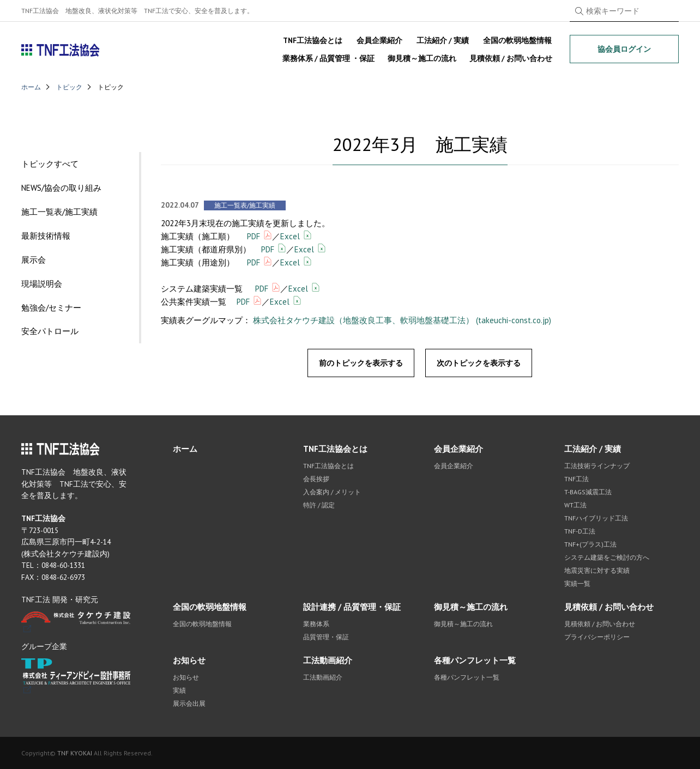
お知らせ (189, 660)
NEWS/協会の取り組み (61, 188)
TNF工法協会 (61, 50)
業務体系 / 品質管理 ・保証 (328, 58)
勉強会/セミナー (51, 308)
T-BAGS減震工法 (588, 492)
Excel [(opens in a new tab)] (290, 236)
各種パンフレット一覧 (475, 660)
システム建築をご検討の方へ (607, 557)
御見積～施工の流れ (422, 58)
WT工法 (575, 505)
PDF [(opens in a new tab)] (254, 262)
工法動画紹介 (328, 660)
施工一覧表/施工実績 (59, 212)
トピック (69, 87)
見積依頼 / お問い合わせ (511, 58)
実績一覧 (577, 583)
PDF (254, 236)
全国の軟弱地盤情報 (517, 40)
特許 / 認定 (319, 505)
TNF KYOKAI (75, 753)
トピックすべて (50, 164)
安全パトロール (50, 332)
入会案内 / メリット (332, 492)
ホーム (31, 87)
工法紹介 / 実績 (443, 40)
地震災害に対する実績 (597, 570)
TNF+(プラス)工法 (590, 544)
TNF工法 (577, 479)
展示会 (34, 260)
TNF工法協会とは (313, 40)
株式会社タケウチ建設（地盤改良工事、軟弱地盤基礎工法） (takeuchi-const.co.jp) (402, 320)
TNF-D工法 (580, 531)
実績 (179, 690)
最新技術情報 (46, 236)
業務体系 (316, 624)
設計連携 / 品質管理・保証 (352, 607)
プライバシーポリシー (597, 637)
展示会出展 (189, 703)
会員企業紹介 (379, 40)
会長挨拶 (316, 479)
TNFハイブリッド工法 (596, 518)
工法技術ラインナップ (597, 466)
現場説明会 (42, 284)
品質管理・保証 (326, 637)
